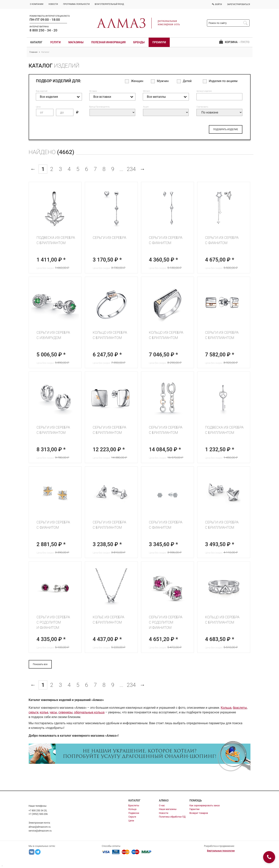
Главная (34, 52)
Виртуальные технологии (221, 851)
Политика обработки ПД (172, 817)
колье (44, 712)
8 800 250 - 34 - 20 (43, 30)
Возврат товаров (199, 813)
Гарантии (195, 809)
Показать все (40, 664)
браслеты (240, 708)
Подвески (134, 813)
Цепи (131, 821)
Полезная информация (108, 42)
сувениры (65, 712)
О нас (162, 806)
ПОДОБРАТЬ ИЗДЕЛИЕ (226, 129)
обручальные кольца (89, 712)
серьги (34, 712)
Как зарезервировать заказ (205, 806)
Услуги (55, 42)
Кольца (226, 708)
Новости (164, 813)
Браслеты (134, 806)
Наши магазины (168, 809)
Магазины (76, 42)
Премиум (159, 42)
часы (53, 712)
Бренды (139, 42)
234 (131, 169)
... (121, 169)
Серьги (132, 817)
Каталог (36, 42)
